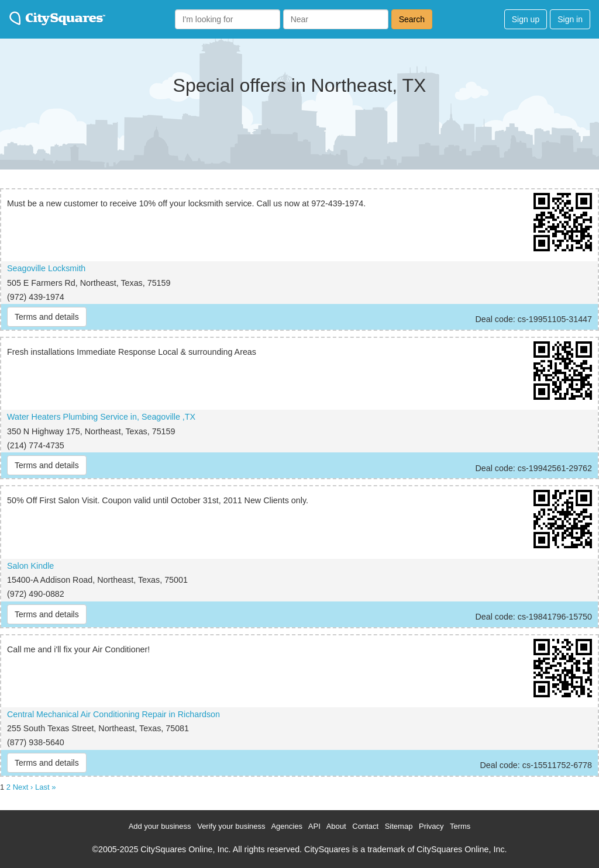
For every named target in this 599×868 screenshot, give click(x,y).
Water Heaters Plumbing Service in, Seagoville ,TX (101, 417)
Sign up (526, 19)
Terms (460, 826)
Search (412, 19)
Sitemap (399, 826)
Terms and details (47, 317)
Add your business (160, 826)
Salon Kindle (30, 566)
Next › (23, 787)
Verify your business (231, 826)
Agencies (286, 826)
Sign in (570, 19)
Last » (45, 787)
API (314, 826)
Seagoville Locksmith (46, 268)
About (336, 826)
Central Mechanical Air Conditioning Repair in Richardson (113, 714)
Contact (365, 826)
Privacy (431, 826)
